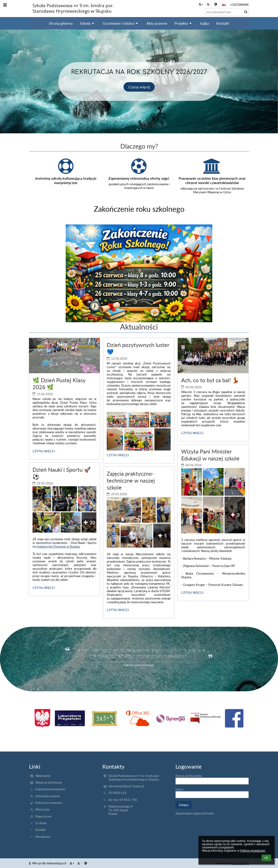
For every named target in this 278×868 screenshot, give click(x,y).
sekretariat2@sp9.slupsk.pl (126, 786)
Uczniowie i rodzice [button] (121, 23)
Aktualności (43, 837)
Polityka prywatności (49, 803)
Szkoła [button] (88, 23)
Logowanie (240, 5)
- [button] (208, 4)
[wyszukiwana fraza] (227, 12)
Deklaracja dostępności (50, 789)
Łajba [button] (205, 23)
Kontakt (40, 830)
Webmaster (43, 776)
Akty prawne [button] (157, 23)
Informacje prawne (47, 796)
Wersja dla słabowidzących (48, 863)
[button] (224, 5)
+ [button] (201, 4)
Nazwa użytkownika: (189, 776)
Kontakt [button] (223, 23)
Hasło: (180, 789)
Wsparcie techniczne (49, 782)
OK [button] (266, 858)
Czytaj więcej (139, 87)
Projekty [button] (184, 23)
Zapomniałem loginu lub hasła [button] (195, 813)
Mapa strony (43, 816)
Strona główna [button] (61, 23)
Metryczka (42, 809)
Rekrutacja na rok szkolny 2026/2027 (139, 71)
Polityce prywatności (253, 851)
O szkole (41, 823)
